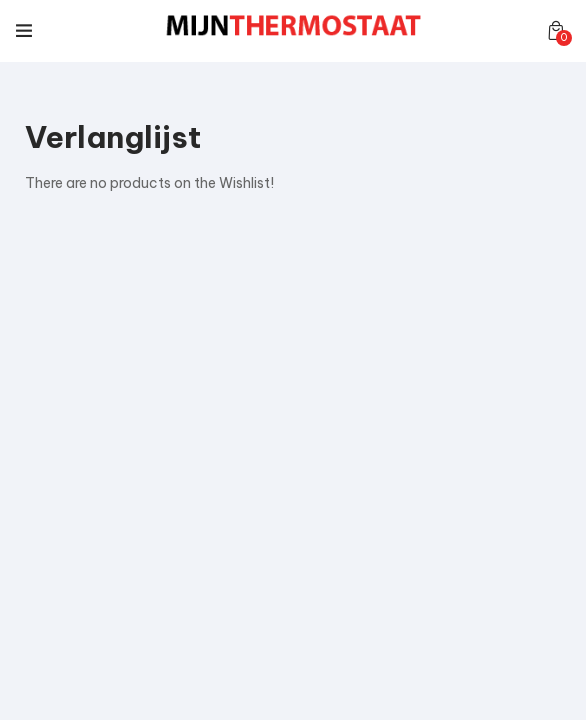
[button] (556, 30)
